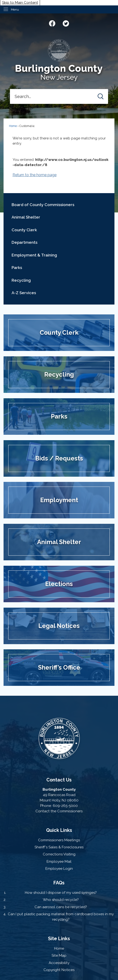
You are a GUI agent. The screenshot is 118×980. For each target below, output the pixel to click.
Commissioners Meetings (59, 840)
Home (13, 126)
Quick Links (59, 830)
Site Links (59, 939)
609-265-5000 (65, 806)
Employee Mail (59, 862)
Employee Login (59, 869)
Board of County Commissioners (43, 205)
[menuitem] (59, 205)
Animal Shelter (26, 217)
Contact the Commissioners (59, 811)
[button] (101, 96)
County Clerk (24, 230)
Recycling (21, 280)
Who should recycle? (61, 900)
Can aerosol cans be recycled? (61, 907)
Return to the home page (35, 175)
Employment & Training (34, 255)
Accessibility (59, 963)
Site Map (59, 956)
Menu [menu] (15, 10)
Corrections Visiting (59, 854)
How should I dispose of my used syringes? (61, 893)
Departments (24, 242)
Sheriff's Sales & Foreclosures (59, 847)
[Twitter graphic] (66, 23)
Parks (17, 268)
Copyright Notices (59, 970)
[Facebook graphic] (52, 23)
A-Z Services (24, 293)
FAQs (59, 883)
